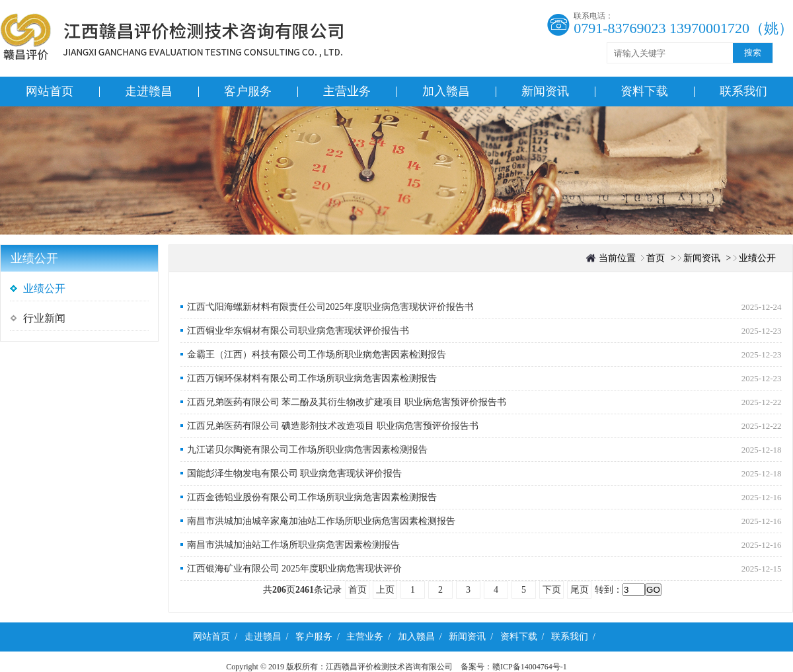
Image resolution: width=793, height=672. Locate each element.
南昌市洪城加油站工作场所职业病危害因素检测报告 (293, 545)
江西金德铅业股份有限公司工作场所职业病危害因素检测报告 (312, 497)
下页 (552, 590)
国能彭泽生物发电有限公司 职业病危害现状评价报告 (295, 473)
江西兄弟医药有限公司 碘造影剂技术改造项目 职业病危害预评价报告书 (333, 426)
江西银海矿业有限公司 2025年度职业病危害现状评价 (295, 569)
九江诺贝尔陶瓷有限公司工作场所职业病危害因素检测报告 (307, 450)
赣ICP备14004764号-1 (534, 667)
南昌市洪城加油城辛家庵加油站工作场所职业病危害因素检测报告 (321, 521)
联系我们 (743, 91)
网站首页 (50, 91)
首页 (656, 258)
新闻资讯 (545, 91)
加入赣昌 (446, 91)
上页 (385, 590)
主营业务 (347, 91)
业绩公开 (44, 288)
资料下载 (644, 91)
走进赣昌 (149, 91)
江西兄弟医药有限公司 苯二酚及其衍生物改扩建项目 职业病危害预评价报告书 (347, 402)
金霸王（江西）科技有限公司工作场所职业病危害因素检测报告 (317, 355)
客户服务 (248, 91)
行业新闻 (44, 318)
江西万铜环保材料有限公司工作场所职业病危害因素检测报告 (312, 378)
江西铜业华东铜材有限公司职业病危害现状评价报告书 (298, 331)
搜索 (753, 53)
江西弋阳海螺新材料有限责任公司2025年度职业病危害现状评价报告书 (330, 307)
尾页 (580, 590)
